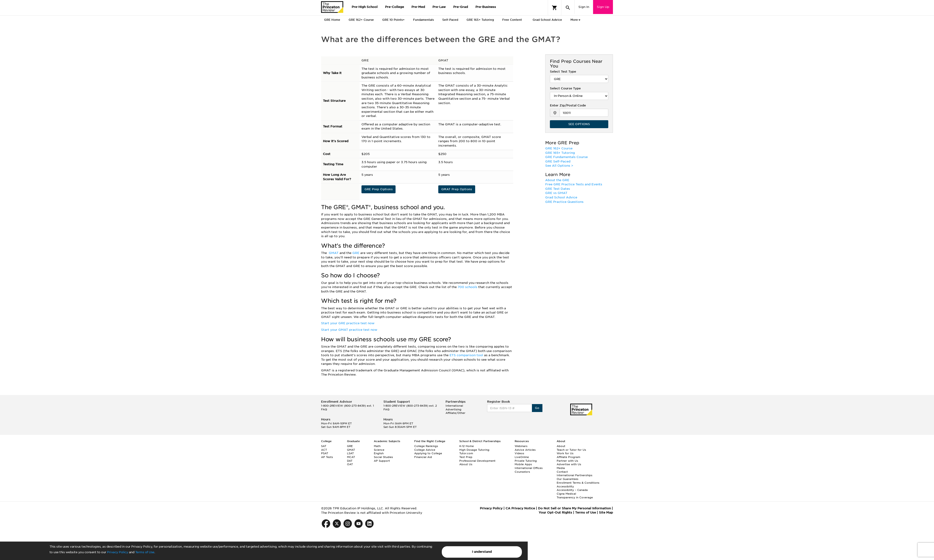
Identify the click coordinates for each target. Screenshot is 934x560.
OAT (350, 464)
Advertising (453, 409)
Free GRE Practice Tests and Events (574, 184)
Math (377, 446)
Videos (519, 453)
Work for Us (565, 453)
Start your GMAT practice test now (349, 330)
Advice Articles (525, 450)
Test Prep (466, 457)
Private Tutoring (526, 461)
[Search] (568, 8)
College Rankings (426, 446)
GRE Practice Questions (564, 202)
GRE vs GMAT (556, 193)
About (561, 446)
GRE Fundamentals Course (566, 157)
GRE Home (332, 20)
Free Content (512, 20)
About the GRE (557, 180)
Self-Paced (450, 20)
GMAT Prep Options (457, 189)
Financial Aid (423, 457)
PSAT (325, 453)
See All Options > (559, 166)
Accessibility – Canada (572, 490)
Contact (562, 472)
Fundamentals (423, 20)
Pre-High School (365, 7)
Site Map (606, 512)
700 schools (468, 287)
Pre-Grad (461, 7)
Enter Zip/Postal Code (568, 105)
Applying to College (428, 453)
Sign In (584, 7)
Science (379, 450)
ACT (324, 450)
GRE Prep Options (379, 189)
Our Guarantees (568, 479)
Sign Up (603, 7)
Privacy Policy (117, 552)
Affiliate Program (568, 457)
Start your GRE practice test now (348, 323)
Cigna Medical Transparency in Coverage (575, 496)
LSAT (350, 453)
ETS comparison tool (467, 355)
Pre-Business (486, 7)
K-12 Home (467, 446)
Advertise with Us (569, 464)
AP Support (382, 461)
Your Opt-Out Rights (555, 512)
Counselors (522, 472)
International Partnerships (575, 475)
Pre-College (394, 7)
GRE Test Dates (558, 189)
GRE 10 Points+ (393, 20)
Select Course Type (565, 88)
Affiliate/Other (455, 413)
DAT (350, 461)
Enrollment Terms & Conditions (578, 483)
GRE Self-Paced (558, 161)
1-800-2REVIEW (347, 406)
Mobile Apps (523, 464)
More (574, 20)
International (454, 406)
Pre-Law (439, 7)
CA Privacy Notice (520, 508)
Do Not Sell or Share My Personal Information (574, 508)
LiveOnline (522, 457)
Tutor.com (466, 453)
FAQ (324, 409)
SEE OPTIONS (579, 124)
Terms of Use (145, 552)
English (379, 453)
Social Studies (383, 457)
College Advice (425, 450)
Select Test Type (563, 72)
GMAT (334, 253)
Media (561, 468)
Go (537, 408)
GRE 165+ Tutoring (480, 20)
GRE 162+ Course (361, 20)
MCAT (351, 457)
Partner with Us (567, 461)
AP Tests (327, 457)
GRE (356, 253)
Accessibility (565, 486)
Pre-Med (418, 7)
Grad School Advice (547, 20)
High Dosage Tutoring (474, 450)
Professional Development (477, 461)
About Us (466, 464)
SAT (324, 446)
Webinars (521, 446)
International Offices (529, 468)
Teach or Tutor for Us (571, 450)
